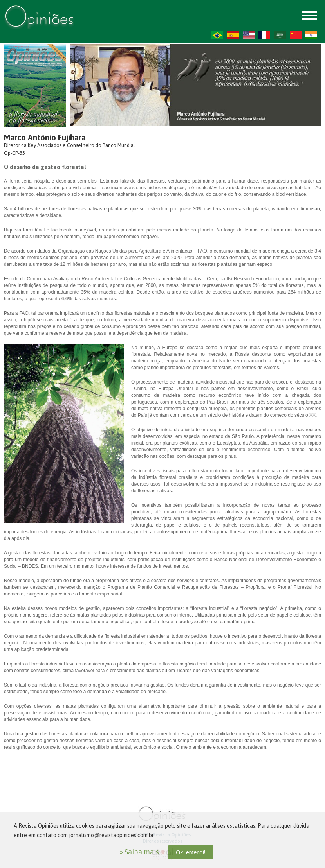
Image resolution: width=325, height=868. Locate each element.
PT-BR (217, 35)
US (249, 35)
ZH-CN (296, 35)
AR (280, 35)
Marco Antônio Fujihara (45, 137)
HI (311, 35)
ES (233, 35)
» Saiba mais (139, 852)
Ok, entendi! (191, 852)
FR (264, 35)
